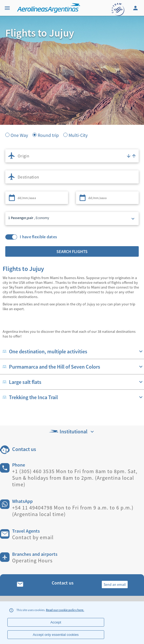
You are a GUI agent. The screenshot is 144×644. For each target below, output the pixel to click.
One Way (19, 135)
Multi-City (78, 135)
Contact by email (33, 537)
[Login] (136, 8)
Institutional (72, 431)
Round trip (48, 135)
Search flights (72, 251)
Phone (19, 465)
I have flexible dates (38, 237)
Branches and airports (35, 554)
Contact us (24, 449)
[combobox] (72, 156)
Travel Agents (26, 531)
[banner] (72, 100)
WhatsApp (22, 501)
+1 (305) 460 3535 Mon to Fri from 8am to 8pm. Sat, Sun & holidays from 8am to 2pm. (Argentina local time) (75, 478)
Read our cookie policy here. (65, 610)
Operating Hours (32, 560)
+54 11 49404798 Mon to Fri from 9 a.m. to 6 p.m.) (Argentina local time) (73, 511)
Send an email (115, 584)
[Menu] (8, 8)
